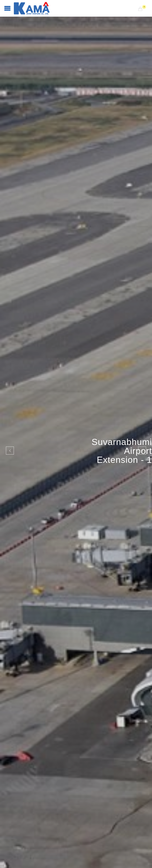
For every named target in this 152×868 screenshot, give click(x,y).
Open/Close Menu (7, 8)
